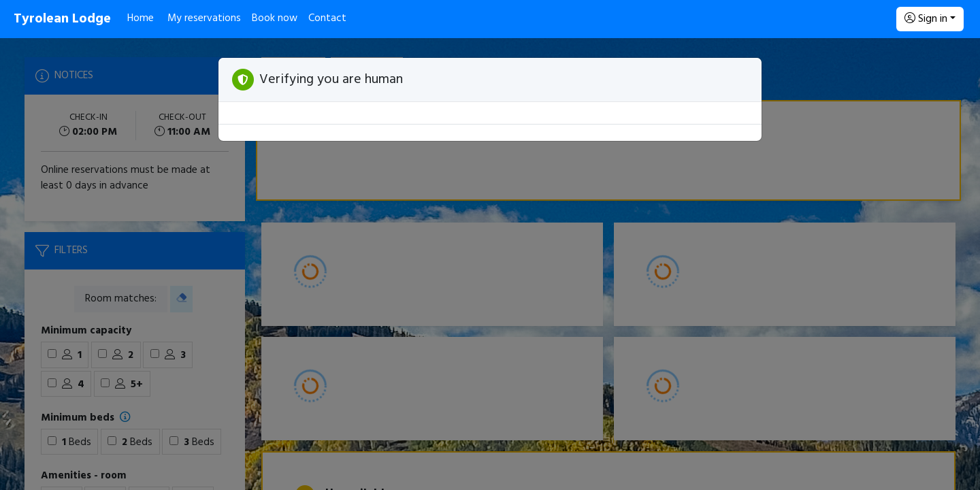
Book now (275, 18)
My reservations (204, 18)
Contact (327, 18)
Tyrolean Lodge (62, 19)
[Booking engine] (490, 264)
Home (141, 18)
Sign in (926, 19)
